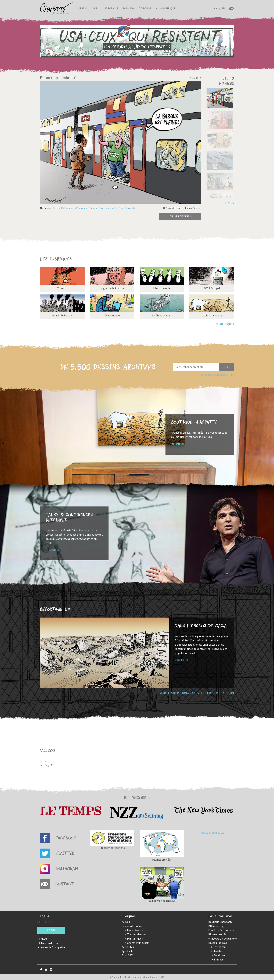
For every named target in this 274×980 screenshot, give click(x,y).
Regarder (52, 550)
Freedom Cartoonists (221, 930)
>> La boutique (165, 8)
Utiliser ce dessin (180, 216)
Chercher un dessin (138, 943)
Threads (219, 959)
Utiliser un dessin (48, 943)
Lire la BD (181, 660)
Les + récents (135, 930)
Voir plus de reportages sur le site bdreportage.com (197, 693)
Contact (42, 939)
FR (216, 8)
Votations (71, 208)
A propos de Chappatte (51, 947)
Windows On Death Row (222, 939)
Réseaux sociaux (218, 943)
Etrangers (93, 208)
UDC (63, 208)
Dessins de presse (132, 926)
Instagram (220, 947)
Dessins (83, 8)
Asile (101, 208)
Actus (97, 8)
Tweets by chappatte (212, 833)
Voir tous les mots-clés (217, 375)
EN (223, 8)
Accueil (126, 922)
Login (51, 930)
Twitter (218, 951)
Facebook (219, 955)
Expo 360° (129, 8)
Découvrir (178, 444)
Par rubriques (135, 939)
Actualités (128, 947)
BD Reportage (217, 926)
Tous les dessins (137, 934)
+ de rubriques (224, 324)
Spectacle (111, 8)
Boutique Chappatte (220, 922)
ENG (48, 922)
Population (82, 208)
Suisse (56, 208)
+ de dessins (226, 203)
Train (121, 208)
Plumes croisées (218, 934)
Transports (130, 208)
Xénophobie (111, 208)
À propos (145, 8)
